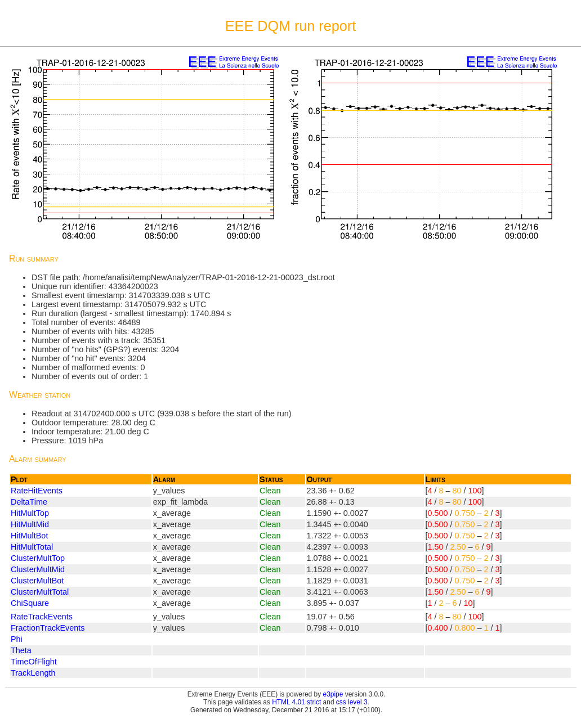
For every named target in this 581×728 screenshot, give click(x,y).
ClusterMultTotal (40, 592)
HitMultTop (30, 513)
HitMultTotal (32, 547)
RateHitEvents (37, 491)
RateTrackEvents (42, 617)
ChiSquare (30, 603)
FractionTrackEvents (48, 628)
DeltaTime (29, 502)
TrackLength (33, 673)
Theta (21, 650)
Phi (17, 639)
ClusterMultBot (37, 581)
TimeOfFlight (34, 662)
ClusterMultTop (38, 558)
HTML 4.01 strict (296, 702)
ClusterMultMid (38, 569)
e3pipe (333, 694)
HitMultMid (30, 524)
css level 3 (352, 702)
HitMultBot (29, 536)
